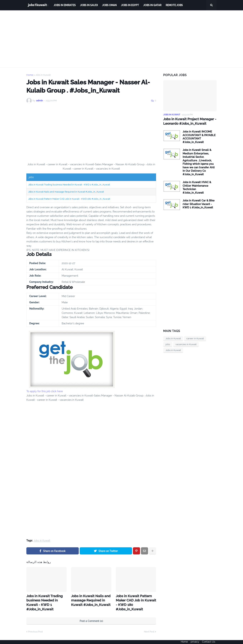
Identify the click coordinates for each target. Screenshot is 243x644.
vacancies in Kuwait (186, 344)
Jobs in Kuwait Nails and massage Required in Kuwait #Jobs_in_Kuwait (66, 192)
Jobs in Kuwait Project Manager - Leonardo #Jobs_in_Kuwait (188, 121)
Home (30, 75)
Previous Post (35, 625)
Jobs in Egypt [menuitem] (130, 5)
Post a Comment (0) (91, 615)
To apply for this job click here (45, 391)
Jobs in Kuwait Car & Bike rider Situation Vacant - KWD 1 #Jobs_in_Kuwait (199, 204)
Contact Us (210, 639)
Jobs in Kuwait (43, 75)
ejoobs (30, 639)
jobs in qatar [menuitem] (152, 5)
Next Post (149, 625)
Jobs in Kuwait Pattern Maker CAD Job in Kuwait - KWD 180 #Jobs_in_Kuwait (69, 199)
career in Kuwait (195, 338)
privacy (195, 639)
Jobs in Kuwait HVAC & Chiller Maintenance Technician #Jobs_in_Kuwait (197, 187)
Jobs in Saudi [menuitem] (89, 5)
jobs (168, 344)
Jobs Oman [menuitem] (109, 5)
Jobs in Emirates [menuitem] (65, 5)
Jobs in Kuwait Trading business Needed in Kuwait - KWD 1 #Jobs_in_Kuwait (69, 185)
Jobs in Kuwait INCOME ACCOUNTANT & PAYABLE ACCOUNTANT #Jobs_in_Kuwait (199, 137)
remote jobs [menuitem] (174, 5)
